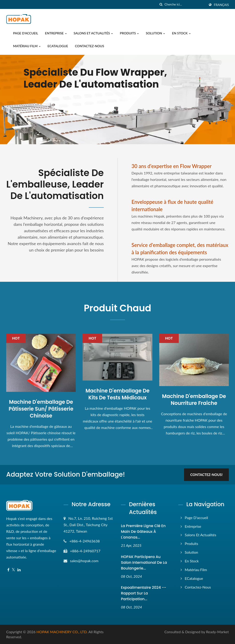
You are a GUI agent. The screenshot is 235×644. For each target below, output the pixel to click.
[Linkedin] (19, 570)
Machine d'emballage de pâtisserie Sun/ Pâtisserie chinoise (41, 409)
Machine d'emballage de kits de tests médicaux (118, 394)
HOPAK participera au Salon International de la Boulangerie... (144, 562)
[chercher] (161, 4)
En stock (181, 33)
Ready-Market (217, 632)
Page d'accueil (26, 33)
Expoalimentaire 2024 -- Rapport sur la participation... (144, 593)
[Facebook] (8, 570)
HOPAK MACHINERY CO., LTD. (62, 632)
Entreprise (56, 33)
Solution (155, 33)
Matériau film (27, 46)
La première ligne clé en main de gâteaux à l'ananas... (143, 532)
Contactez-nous (90, 46)
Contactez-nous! (206, 475)
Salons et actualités (93, 33)
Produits (129, 33)
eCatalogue (58, 46)
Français (221, 5)
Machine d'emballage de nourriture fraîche (194, 400)
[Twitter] (13, 570)
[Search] (185, 4)
